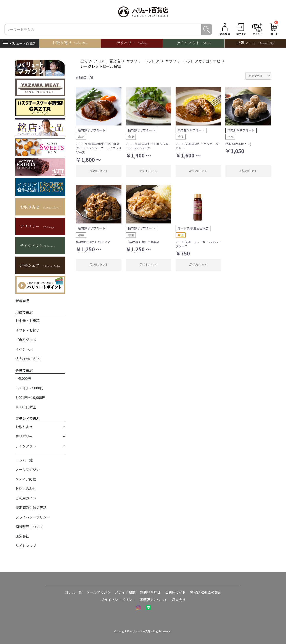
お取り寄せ (24, 427)
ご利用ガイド (26, 498)
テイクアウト (26, 446)
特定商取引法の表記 (31, 507)
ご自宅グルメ (26, 340)
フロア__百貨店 (107, 61)
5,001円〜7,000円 (29, 388)
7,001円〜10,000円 (30, 397)
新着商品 (22, 301)
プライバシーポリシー (33, 517)
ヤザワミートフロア (143, 61)
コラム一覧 (24, 460)
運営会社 (22, 536)
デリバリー (24, 436)
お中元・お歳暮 (27, 321)
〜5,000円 (23, 378)
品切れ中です (99, 171)
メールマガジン (27, 469)
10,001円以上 (26, 407)
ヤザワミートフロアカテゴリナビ (193, 61)
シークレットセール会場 (101, 66)
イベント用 (24, 349)
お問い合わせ (26, 488)
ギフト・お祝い (27, 330)
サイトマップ (26, 546)
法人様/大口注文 (28, 359)
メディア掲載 (26, 479)
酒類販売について (29, 527)
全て (84, 61)
